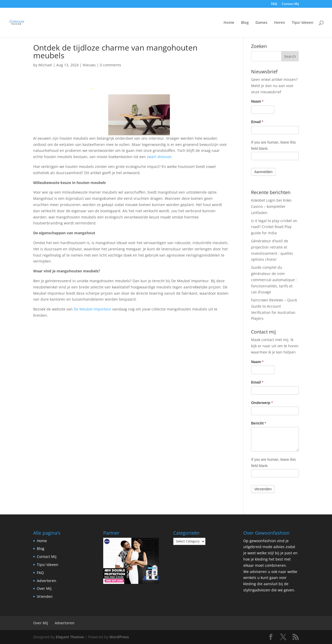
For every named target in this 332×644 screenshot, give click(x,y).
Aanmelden (263, 172)
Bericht (259, 423)
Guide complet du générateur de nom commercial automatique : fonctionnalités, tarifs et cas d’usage (274, 280)
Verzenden (263, 489)
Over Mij (44, 588)
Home (229, 23)
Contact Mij (290, 4)
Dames (261, 23)
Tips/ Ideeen (303, 23)
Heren (280, 23)
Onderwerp (262, 403)
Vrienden (45, 596)
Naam (257, 101)
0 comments (110, 65)
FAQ (274, 4)
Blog (245, 23)
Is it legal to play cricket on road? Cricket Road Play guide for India (274, 227)
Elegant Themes (70, 637)
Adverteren (47, 581)
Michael (45, 65)
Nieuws (89, 65)
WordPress (119, 637)
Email (257, 122)
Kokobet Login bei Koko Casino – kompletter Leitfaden (271, 206)
